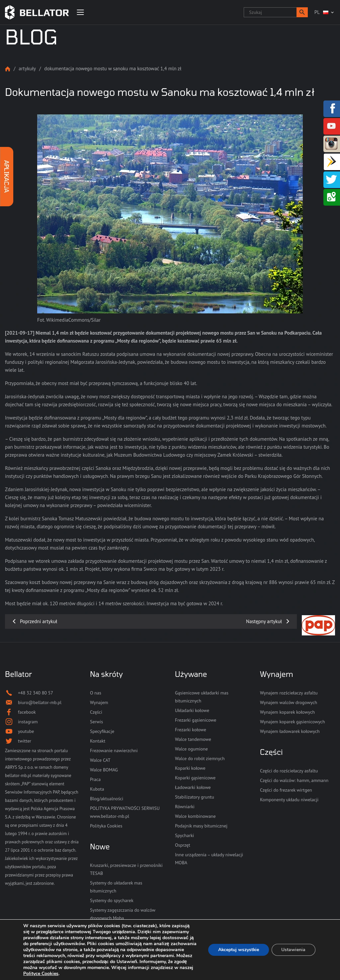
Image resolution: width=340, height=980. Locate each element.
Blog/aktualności (107, 799)
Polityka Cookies (106, 826)
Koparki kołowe (190, 768)
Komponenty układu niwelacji (289, 800)
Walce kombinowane (195, 816)
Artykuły (27, 68)
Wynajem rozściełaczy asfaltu (289, 693)
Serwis (96, 722)
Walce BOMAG (104, 770)
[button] (302, 12)
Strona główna (8, 69)
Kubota (97, 789)
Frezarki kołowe (191, 730)
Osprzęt (183, 845)
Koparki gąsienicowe (195, 778)
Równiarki (185, 807)
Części (96, 712)
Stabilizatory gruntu (195, 797)
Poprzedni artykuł (39, 621)
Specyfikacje (102, 731)
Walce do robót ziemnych (200, 758)
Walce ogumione (191, 749)
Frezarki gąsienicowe (196, 720)
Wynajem (99, 702)
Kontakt (98, 741)
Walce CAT (100, 760)
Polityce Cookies (108, 974)
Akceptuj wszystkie (238, 950)
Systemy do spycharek (112, 900)
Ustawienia (293, 950)
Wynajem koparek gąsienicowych (293, 722)
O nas (96, 693)
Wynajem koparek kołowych (287, 712)
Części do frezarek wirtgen (286, 790)
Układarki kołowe (192, 710)
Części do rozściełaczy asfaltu (289, 771)
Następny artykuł (264, 621)
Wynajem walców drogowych (289, 702)
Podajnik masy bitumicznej (201, 826)
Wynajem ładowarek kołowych (290, 731)
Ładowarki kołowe (193, 787)
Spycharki (184, 835)
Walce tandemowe (193, 739)
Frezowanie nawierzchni (114, 751)
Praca (95, 779)
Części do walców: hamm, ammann (294, 780)
